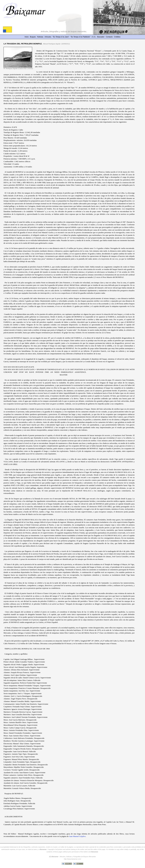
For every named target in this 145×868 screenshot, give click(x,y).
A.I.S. (94, 37)
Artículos (48, 37)
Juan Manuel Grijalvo (77, 836)
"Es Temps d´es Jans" (61, 37)
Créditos (117, 37)
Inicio (27, 37)
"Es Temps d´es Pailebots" (80, 37)
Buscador (101, 37)
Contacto (109, 37)
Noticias (40, 37)
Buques (33, 37)
